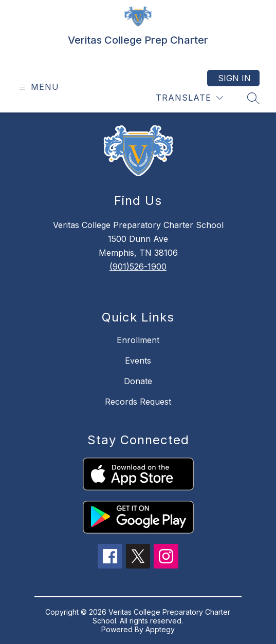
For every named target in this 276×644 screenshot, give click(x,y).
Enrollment (138, 340)
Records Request (138, 402)
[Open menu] (38, 87)
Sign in (234, 78)
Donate (138, 381)
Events (138, 361)
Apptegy (160, 629)
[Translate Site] (189, 98)
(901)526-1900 (138, 267)
